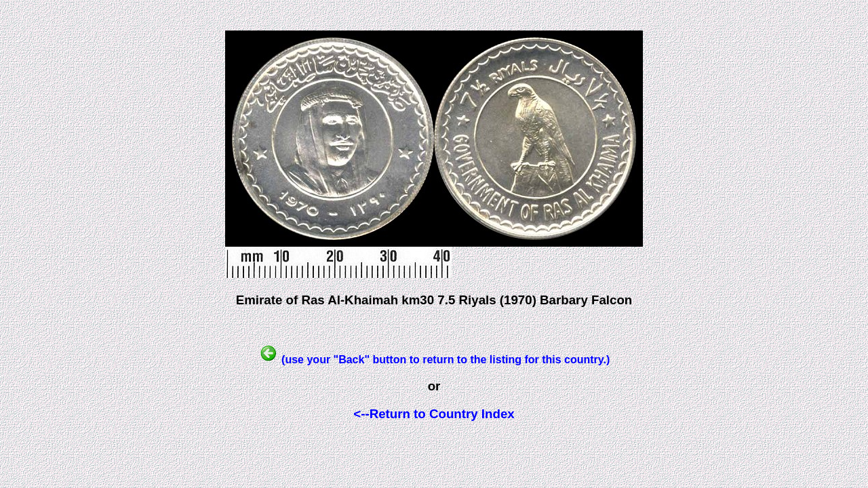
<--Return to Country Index (434, 414)
